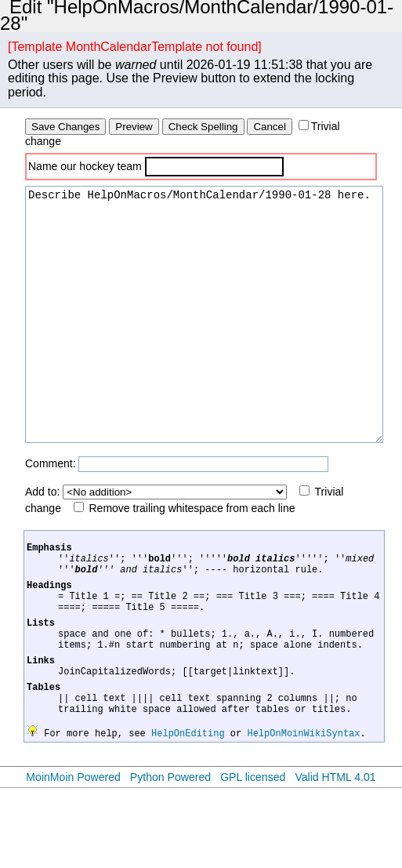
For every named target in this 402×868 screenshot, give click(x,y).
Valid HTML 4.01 (335, 857)
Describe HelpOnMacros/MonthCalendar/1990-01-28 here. (204, 338)
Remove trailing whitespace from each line (192, 555)
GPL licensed (253, 857)
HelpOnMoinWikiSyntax (303, 813)
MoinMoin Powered (73, 857)
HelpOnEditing (188, 813)
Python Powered (170, 857)
